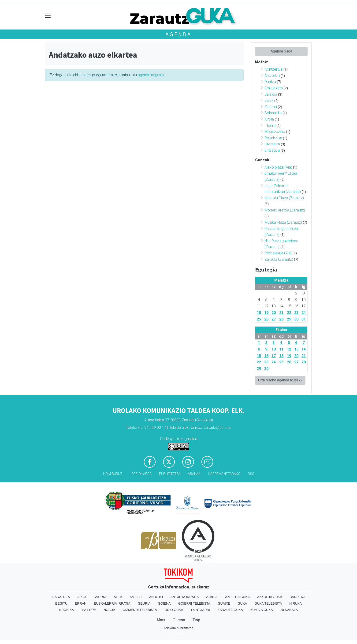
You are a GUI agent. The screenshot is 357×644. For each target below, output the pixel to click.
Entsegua (272, 150)
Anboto (156, 597)
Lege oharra (141, 474)
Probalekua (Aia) (278, 253)
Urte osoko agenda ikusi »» (280, 380)
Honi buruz (113, 474)
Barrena (297, 597)
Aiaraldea (61, 597)
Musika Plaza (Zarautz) (283, 222)
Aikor (82, 597)
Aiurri (101, 597)
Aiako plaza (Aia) (278, 167)
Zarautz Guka (230, 610)
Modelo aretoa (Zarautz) (285, 210)
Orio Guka (174, 610)
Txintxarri (200, 610)
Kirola (269, 119)
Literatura (272, 144)
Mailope (89, 610)
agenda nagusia (151, 75)
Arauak (194, 474)
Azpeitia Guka (237, 597)
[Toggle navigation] (48, 16)
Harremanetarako (224, 474)
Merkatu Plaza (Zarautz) (284, 198)
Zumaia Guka (262, 610)
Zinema (271, 107)
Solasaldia (273, 113)
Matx (161, 620)
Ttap (196, 620)
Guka (242, 603)
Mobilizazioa (275, 132)
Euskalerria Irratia (112, 603)
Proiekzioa (273, 138)
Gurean (179, 620)
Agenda (178, 34)
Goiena (164, 603)
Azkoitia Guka (270, 597)
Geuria (144, 603)
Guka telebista (268, 603)
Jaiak (269, 100)
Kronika (67, 610)
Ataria (212, 597)
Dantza (270, 82)
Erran (81, 603)
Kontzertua (273, 69)
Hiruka (296, 603)
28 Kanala (289, 610)
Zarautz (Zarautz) (279, 259)
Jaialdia (271, 94)
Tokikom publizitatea (178, 628)
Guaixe (224, 603)
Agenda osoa (281, 51)
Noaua (109, 610)
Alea (118, 597)
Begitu (61, 603)
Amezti (136, 597)
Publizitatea (170, 474)
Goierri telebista (194, 603)
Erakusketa (274, 88)
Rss (251, 474)
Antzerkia (272, 76)
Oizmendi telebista (140, 610)
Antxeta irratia (185, 597)
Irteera (270, 126)
